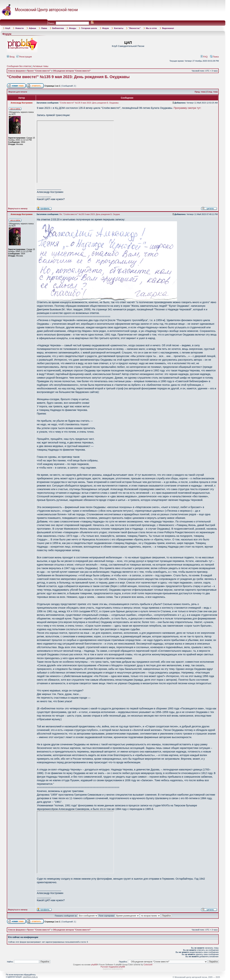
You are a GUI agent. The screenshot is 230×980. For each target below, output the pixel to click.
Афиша (33, 28)
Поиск (214, 57)
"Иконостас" (134, 28)
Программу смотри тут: (187, 108)
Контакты (119, 28)
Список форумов (16, 71)
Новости (19, 28)
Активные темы (41, 66)
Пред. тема (200, 92)
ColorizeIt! (148, 965)
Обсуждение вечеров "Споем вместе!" (72, 71)
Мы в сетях (151, 28)
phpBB (94, 965)
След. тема (212, 92)
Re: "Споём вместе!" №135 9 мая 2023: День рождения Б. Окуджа (90, 214)
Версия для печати (18, 92)
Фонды (73, 28)
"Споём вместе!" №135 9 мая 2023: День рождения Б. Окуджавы (68, 77)
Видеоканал (168, 28)
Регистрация (24, 57)
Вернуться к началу (18, 208)
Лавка (44, 28)
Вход (11, 57)
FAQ (204, 57)
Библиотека (58, 28)
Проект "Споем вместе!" (39, 71)
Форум (106, 28)
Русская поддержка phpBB (113, 967)
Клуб (8, 28)
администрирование (113, 969)
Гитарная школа (89, 28)
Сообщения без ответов (19, 66)
